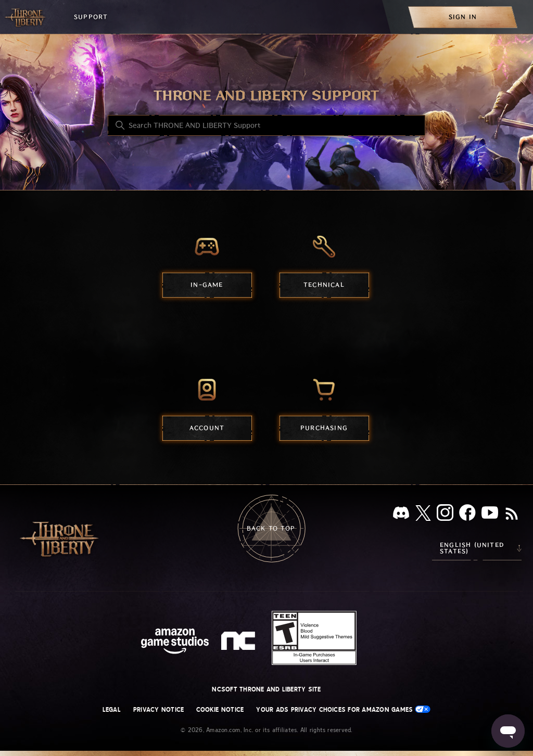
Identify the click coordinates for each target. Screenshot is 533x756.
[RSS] (512, 515)
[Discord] (401, 515)
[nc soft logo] (240, 643)
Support (91, 17)
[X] (423, 515)
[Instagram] (445, 515)
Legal (112, 710)
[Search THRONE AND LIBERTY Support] (266, 125)
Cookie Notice (220, 710)
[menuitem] (463, 17)
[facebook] (467, 515)
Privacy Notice (158, 710)
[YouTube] (490, 515)
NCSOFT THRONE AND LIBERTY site (266, 689)
